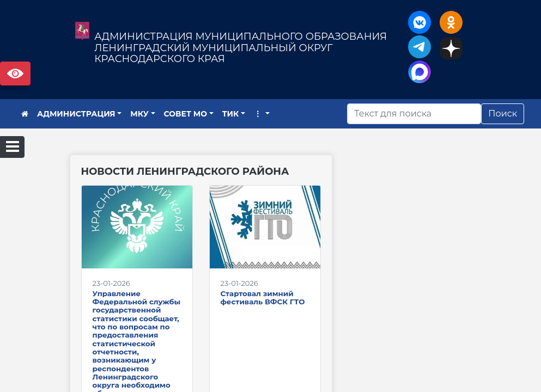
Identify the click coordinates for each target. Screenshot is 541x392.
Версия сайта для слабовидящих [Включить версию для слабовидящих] (15, 73)
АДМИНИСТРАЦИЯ (76, 114)
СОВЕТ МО (186, 114)
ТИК (231, 114)
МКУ (139, 114)
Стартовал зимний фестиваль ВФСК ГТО (263, 298)
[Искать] (414, 114)
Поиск (503, 114)
